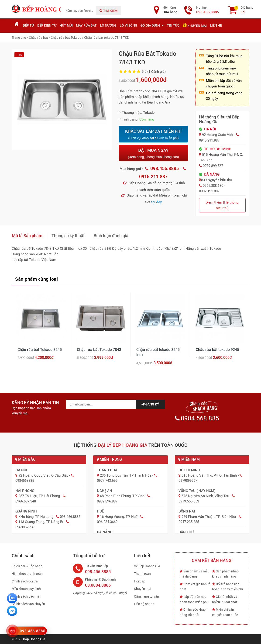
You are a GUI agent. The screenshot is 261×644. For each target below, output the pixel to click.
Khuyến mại (195, 25)
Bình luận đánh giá (111, 236)
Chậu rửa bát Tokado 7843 (99, 350)
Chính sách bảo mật (26, 596)
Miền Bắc (25, 459)
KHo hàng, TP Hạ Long (36, 517)
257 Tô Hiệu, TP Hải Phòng (39, 496)
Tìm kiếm (108, 11)
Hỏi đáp (140, 581)
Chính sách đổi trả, (25, 581)
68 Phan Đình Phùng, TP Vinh (122, 496)
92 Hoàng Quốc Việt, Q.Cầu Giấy (43, 475)
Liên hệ (216, 25)
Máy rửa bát (86, 25)
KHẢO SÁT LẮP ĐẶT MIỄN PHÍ (153, 135)
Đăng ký (150, 404)
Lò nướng (108, 25)
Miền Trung (109, 459)
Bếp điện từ (47, 25)
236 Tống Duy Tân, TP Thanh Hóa (126, 475)
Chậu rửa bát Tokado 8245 (40, 350)
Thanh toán (142, 574)
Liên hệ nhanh (144, 604)
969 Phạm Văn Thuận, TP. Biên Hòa (209, 517)
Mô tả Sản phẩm (27, 236)
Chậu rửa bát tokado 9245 (217, 350)
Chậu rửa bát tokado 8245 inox (158, 352)
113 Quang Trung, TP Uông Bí (41, 522)
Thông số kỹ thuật (68, 236)
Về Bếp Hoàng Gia (147, 566)
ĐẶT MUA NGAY (153, 153)
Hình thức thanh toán (27, 574)
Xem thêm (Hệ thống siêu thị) (222, 205)
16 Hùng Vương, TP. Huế (119, 517)
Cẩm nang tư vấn (146, 596)
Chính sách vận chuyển (28, 604)
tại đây (156, 202)
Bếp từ (28, 25)
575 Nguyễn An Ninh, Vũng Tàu (205, 496)
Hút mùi (66, 25)
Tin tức (173, 25)
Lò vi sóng (129, 25)
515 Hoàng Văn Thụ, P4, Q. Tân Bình (209, 475)
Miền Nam (189, 459)
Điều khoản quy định (26, 589)
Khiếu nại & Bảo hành (27, 566)
